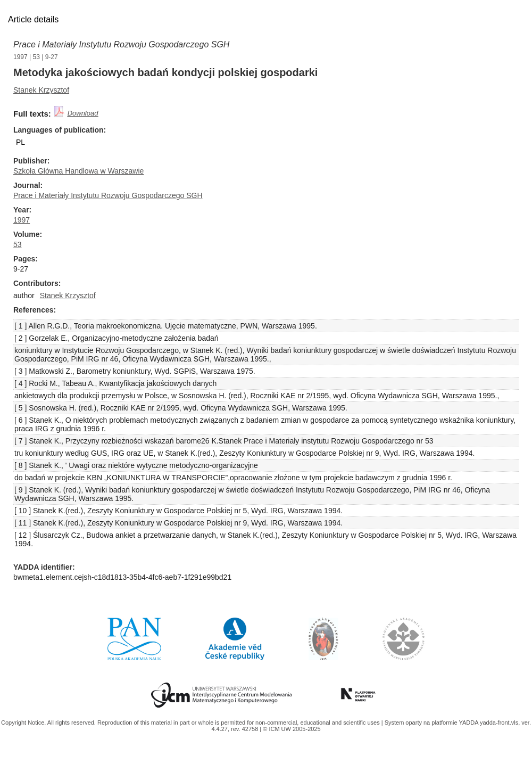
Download (83, 113)
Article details (33, 19)
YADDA (469, 722)
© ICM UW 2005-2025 (292, 729)
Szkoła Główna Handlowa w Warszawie (78, 171)
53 (36, 57)
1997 (20, 57)
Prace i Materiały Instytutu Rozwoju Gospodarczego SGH (121, 44)
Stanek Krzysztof (41, 90)
